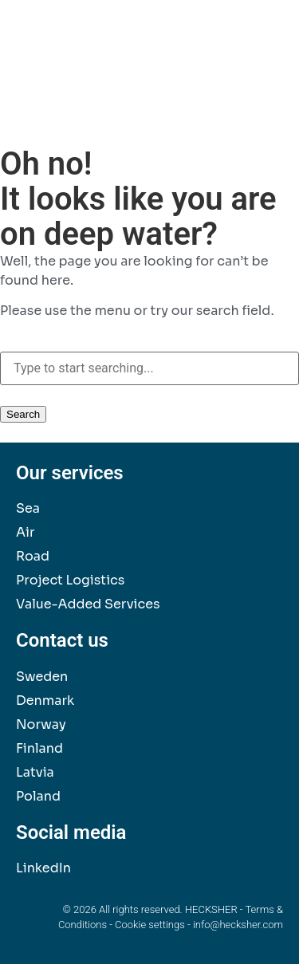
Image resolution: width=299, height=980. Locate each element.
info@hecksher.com (238, 925)
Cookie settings (150, 925)
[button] (266, 49)
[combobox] (149, 368)
